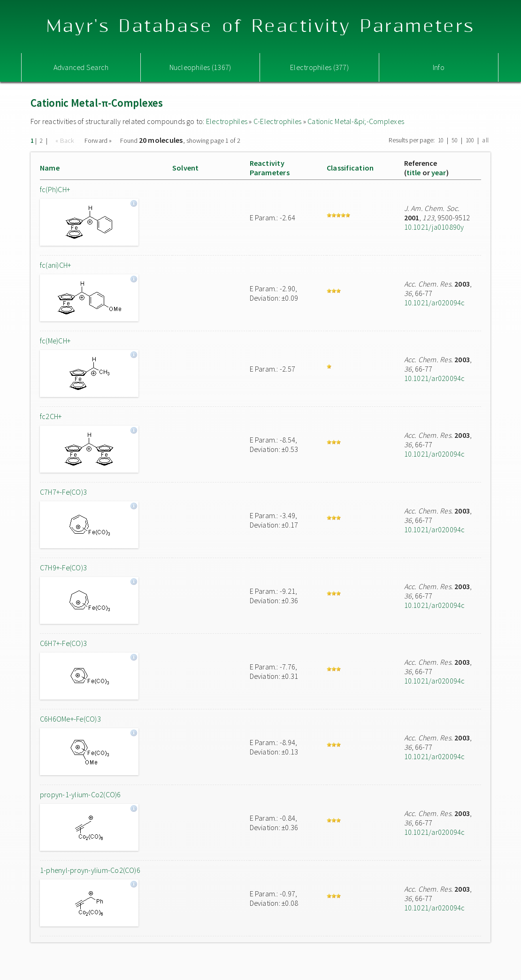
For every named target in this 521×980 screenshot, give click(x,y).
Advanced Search (81, 67)
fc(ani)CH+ (55, 265)
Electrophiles (227, 121)
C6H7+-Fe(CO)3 (63, 643)
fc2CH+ (51, 416)
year (439, 172)
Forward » (98, 140)
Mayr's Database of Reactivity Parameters (261, 27)
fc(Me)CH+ (55, 341)
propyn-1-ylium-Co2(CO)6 (80, 794)
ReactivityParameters (270, 168)
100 (470, 140)
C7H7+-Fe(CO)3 (63, 492)
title (414, 172)
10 (441, 140)
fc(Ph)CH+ (55, 189)
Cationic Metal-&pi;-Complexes (356, 121)
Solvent (186, 168)
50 (454, 140)
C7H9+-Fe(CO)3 (63, 568)
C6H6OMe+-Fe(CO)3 (70, 719)
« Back (66, 140)
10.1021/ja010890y (434, 227)
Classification (350, 168)
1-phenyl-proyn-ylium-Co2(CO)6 (90, 870)
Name (50, 168)
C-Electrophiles (278, 121)
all (485, 140)
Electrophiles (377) (319, 67)
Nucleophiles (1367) (200, 67)
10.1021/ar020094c (435, 303)
